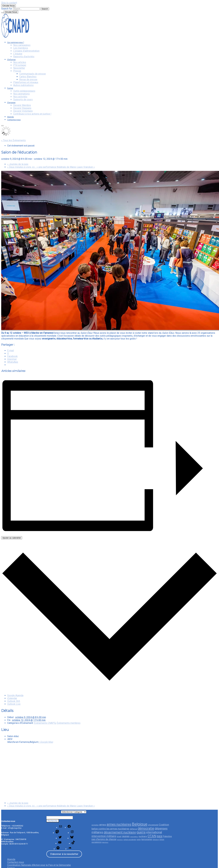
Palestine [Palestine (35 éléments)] (167, 836)
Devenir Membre (22, 105)
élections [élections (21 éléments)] (105, 842)
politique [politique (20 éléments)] (120, 840)
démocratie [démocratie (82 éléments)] (146, 828)
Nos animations (21, 94)
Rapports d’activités (24, 57)
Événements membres (69, 723)
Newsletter (19, 68)
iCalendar (12, 698)
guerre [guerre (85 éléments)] (141, 832)
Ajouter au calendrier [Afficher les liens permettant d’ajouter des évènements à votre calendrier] (12, 538)
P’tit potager (20, 65)
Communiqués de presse (33, 74)
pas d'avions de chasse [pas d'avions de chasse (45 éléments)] (104, 839)
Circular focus (9, 6)
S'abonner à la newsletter (64, 854)
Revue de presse (28, 79)
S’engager (11, 103)
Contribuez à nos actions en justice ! (32, 114)
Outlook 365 (14, 701)
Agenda (10, 117)
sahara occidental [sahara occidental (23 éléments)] (130, 840)
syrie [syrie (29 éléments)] (139, 839)
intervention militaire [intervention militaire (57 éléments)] (104, 836)
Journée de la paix (18, 164)
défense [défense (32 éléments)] (133, 829)
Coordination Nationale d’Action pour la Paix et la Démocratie (39, 865)
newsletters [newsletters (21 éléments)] (134, 837)
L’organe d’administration (26, 51)
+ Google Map (46, 742)
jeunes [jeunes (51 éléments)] (126, 836)
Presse (17, 71)
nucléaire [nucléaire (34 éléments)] (143, 836)
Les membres (21, 48)
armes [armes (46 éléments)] (103, 825)
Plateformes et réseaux (26, 82)
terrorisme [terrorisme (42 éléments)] (147, 839)
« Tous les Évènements (13, 140)
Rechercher (52, 815)
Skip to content (9, 3)
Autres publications (23, 85)
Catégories (54, 811)
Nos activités (20, 97)
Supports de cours (23, 100)
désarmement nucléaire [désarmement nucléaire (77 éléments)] (120, 832)
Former (10, 88)
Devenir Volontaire (23, 111)
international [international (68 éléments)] (154, 832)
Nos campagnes (22, 45)
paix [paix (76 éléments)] (160, 836)
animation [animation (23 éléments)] (95, 825)
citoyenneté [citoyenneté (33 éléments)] (153, 825)
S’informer (11, 60)
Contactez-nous (14, 120)
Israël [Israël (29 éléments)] (119, 836)
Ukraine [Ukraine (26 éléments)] (156, 840)
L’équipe (18, 54)
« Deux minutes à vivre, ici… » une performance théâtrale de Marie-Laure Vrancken (51, 167)
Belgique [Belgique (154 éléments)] (140, 824)
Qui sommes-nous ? (16, 42)
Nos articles (20, 62)
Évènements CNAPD (45, 723)
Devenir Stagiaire (22, 108)
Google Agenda (15, 695)
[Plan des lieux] (109, 772)
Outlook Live (14, 704)
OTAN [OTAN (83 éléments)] (152, 836)
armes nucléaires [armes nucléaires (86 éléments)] (119, 824)
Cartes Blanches (28, 77)
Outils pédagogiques (24, 91)
